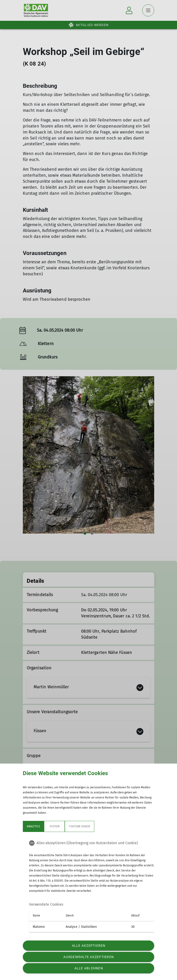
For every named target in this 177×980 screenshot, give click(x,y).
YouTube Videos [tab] (80, 826)
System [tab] (54, 826)
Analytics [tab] (33, 826)
